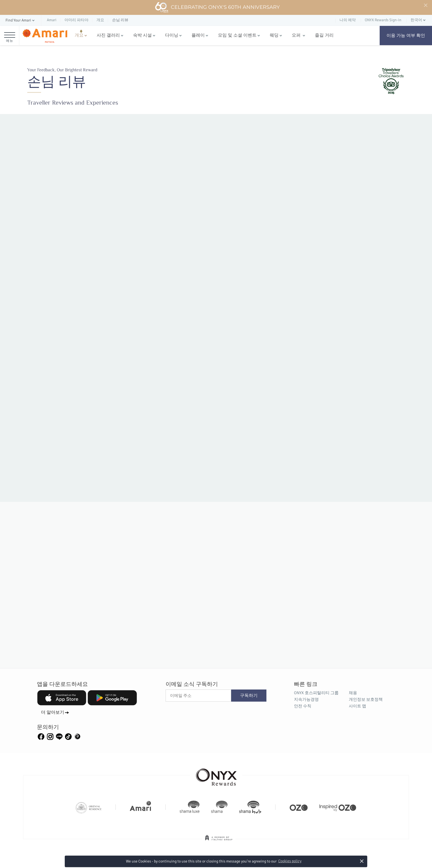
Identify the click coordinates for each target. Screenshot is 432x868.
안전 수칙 (303, 706)
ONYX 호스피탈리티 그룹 (316, 693)
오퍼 (297, 35)
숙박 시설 (142, 35)
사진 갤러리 (108, 35)
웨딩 (274, 35)
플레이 (198, 35)
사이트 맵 (357, 706)
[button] (21, 21)
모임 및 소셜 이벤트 (237, 35)
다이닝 (172, 35)
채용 (353, 693)
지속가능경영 (306, 699)
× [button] (362, 861)
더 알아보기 (53, 712)
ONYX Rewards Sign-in (383, 20)
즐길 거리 (324, 35)
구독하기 (249, 696)
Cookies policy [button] (290, 861)
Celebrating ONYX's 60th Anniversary (217, 7)
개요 (79, 35)
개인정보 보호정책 (366, 699)
